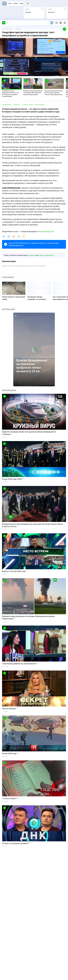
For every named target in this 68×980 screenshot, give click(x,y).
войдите (32, 255)
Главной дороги (46, 232)
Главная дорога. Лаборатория (33, 105)
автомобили (7, 105)
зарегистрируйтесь (46, 255)
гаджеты (17, 105)
